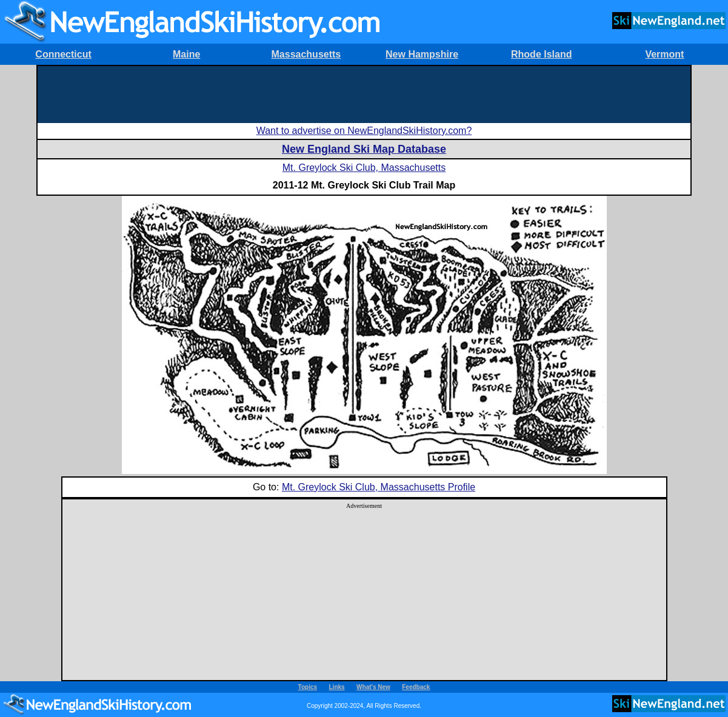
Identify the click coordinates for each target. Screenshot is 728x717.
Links (337, 687)
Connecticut (63, 54)
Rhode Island (541, 54)
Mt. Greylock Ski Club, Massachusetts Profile (379, 487)
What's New (373, 687)
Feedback (416, 687)
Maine (186, 54)
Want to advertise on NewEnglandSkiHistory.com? (364, 131)
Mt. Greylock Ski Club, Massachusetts (364, 168)
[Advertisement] (364, 93)
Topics (308, 687)
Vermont (664, 54)
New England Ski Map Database (364, 149)
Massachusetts (306, 54)
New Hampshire (422, 54)
